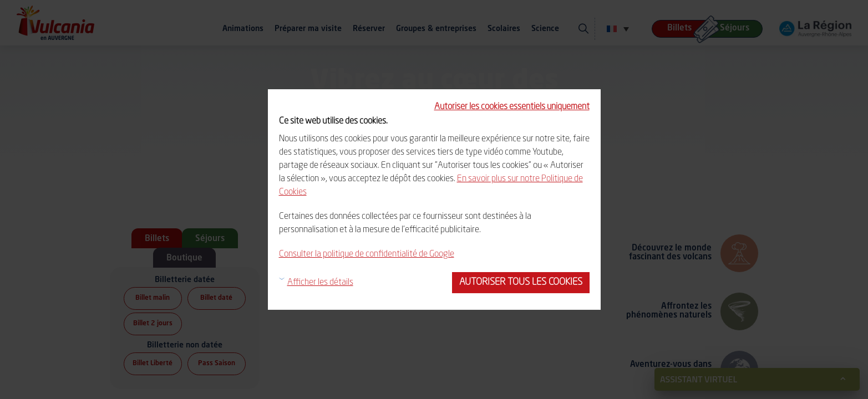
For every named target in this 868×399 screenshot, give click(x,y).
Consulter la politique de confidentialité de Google (367, 254)
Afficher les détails (320, 283)
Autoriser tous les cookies (521, 282)
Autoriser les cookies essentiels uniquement (512, 107)
